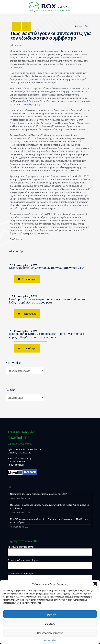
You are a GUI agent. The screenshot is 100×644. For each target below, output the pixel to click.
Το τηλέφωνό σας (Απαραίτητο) (50, 564)
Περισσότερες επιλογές (50, 633)
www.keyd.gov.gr (32, 104)
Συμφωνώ (50, 614)
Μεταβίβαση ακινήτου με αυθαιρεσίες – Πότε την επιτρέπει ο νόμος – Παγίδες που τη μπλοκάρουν (47, 335)
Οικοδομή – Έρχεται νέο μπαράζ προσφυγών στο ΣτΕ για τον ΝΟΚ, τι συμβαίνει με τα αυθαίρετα (48, 301)
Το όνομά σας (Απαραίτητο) (50, 550)
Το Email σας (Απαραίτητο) (50, 577)
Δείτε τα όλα (82, 26)
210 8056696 (19, 462)
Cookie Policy (50, 640)
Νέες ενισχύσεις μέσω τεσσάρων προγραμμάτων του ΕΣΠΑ (47, 268)
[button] (95, 584)
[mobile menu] (95, 7)
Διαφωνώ (50, 624)
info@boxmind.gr (23, 458)
